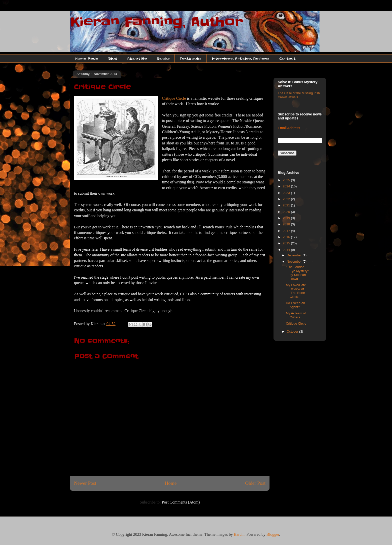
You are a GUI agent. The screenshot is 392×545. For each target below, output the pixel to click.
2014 (287, 250)
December (295, 255)
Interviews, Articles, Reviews (240, 58)
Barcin (239, 534)
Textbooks (191, 58)
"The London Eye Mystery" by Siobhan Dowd (297, 273)
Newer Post (85, 483)
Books (163, 58)
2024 (287, 186)
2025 (287, 180)
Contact (287, 58)
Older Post (255, 483)
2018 (287, 224)
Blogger (273, 534)
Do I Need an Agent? (295, 305)
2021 (287, 205)
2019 (287, 218)
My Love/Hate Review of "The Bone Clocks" (296, 291)
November (295, 262)
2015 (287, 243)
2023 (287, 193)
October (293, 331)
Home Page (87, 58)
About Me (137, 58)
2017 (287, 231)
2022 (287, 199)
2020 (287, 212)
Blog (113, 58)
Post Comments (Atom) (181, 502)
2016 (287, 237)
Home (171, 483)
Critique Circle (174, 98)
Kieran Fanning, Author (156, 22)
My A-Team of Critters (296, 315)
